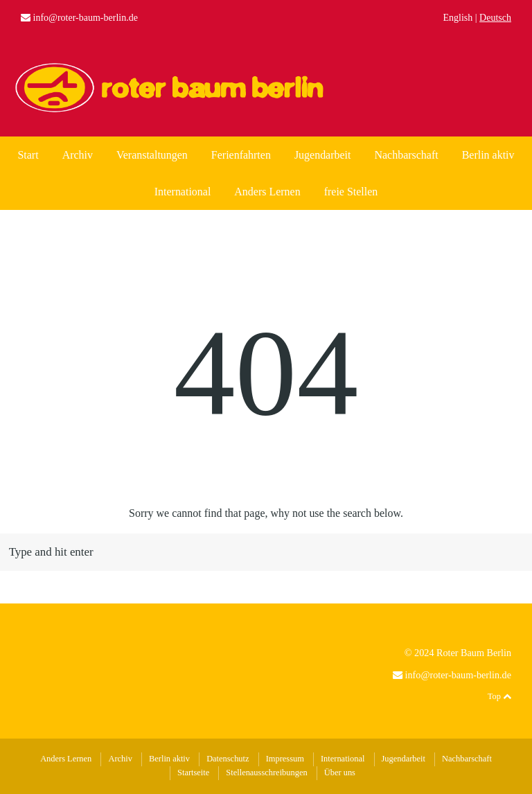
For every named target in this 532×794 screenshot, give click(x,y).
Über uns (340, 773)
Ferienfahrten (241, 155)
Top (499, 696)
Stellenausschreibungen (266, 773)
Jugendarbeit (323, 155)
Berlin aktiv (488, 155)
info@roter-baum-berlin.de (86, 18)
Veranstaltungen (152, 155)
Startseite (193, 773)
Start (28, 155)
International (183, 192)
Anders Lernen (267, 192)
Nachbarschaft (406, 155)
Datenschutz (228, 759)
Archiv (78, 155)
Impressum (285, 759)
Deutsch (495, 18)
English (458, 18)
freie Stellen (351, 192)
